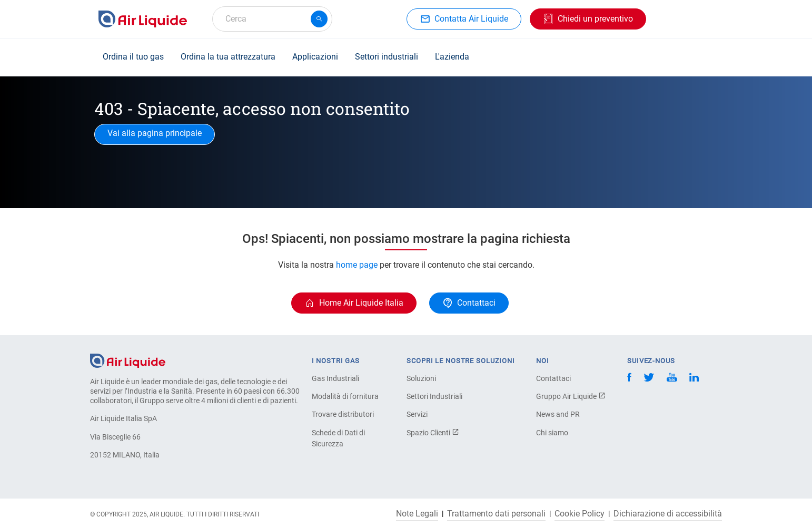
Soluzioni (421, 378)
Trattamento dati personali (496, 514)
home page (358, 265)
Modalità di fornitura (345, 396)
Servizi (417, 414)
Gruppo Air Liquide (571, 396)
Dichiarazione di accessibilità (668, 514)
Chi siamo (552, 433)
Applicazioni (315, 57)
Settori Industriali (434, 396)
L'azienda (452, 57)
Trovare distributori (343, 414)
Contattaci (553, 378)
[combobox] (272, 19)
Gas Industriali (335, 378)
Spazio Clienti (433, 433)
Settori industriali (387, 57)
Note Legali (417, 514)
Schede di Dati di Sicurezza (338, 438)
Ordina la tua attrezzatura (228, 57)
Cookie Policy (580, 514)
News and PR (558, 414)
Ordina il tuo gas (133, 57)
